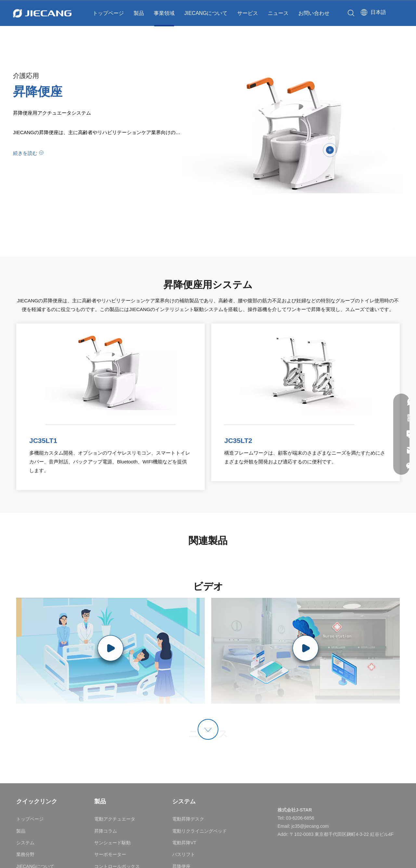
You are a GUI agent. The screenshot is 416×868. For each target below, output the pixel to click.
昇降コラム (106, 831)
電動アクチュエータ (115, 819)
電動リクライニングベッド (200, 831)
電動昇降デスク (188, 819)
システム (25, 843)
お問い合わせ (314, 13)
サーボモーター (110, 854)
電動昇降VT (184, 843)
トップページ (108, 13)
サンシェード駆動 (112, 843)
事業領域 (164, 13)
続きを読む (25, 153)
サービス (248, 13)
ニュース (278, 13)
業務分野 (25, 854)
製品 (139, 13)
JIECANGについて (206, 13)
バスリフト (184, 854)
